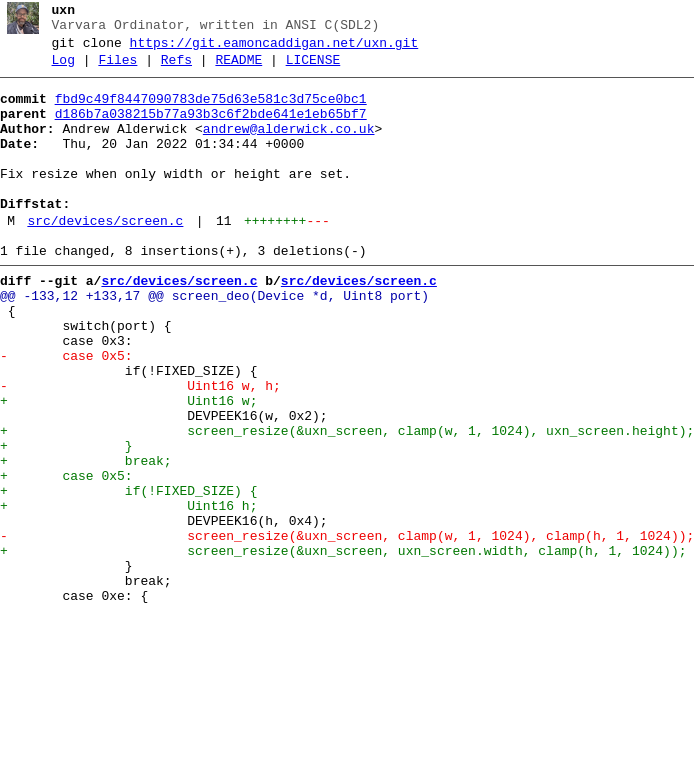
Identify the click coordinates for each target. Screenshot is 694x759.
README (238, 69)
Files (117, 69)
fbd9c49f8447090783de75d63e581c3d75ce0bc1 (211, 111)
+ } (66, 521)
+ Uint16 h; (128, 593)
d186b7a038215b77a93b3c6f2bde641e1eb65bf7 (211, 129)
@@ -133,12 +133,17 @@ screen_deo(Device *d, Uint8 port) (214, 341)
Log (63, 69)
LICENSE (313, 69)
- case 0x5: (66, 413)
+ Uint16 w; (128, 467)
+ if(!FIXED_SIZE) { (128, 575)
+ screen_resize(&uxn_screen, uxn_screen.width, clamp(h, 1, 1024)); (343, 647)
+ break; (86, 539)
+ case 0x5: (66, 557)
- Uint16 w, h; (140, 449)
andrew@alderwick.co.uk (289, 147)
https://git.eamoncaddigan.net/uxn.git (274, 49)
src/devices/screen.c (105, 257)
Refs (176, 69)
